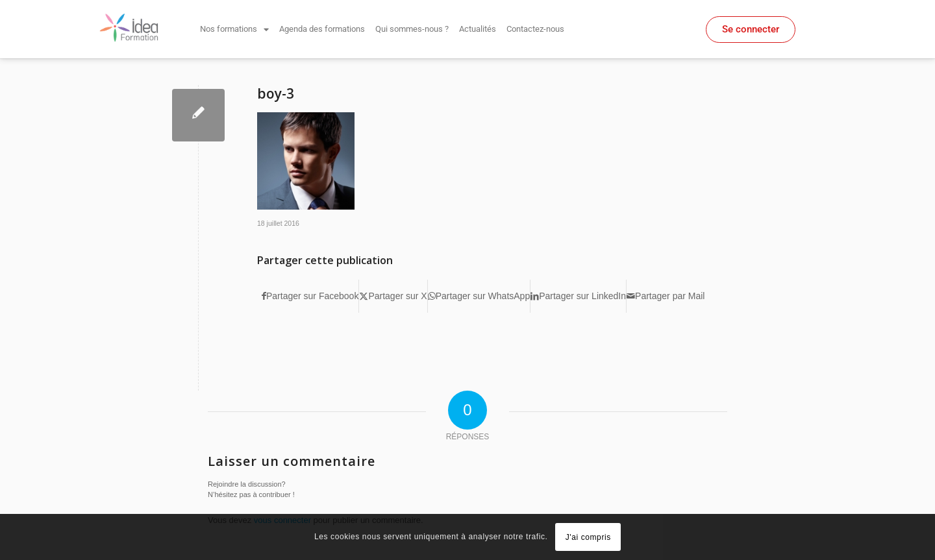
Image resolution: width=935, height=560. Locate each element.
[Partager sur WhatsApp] (479, 296)
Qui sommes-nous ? (412, 29)
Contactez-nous (535, 29)
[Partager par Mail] (666, 296)
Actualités (478, 29)
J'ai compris (588, 537)
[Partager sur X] (393, 296)
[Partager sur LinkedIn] (578, 296)
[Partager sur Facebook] (310, 296)
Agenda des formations (322, 29)
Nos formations (234, 30)
